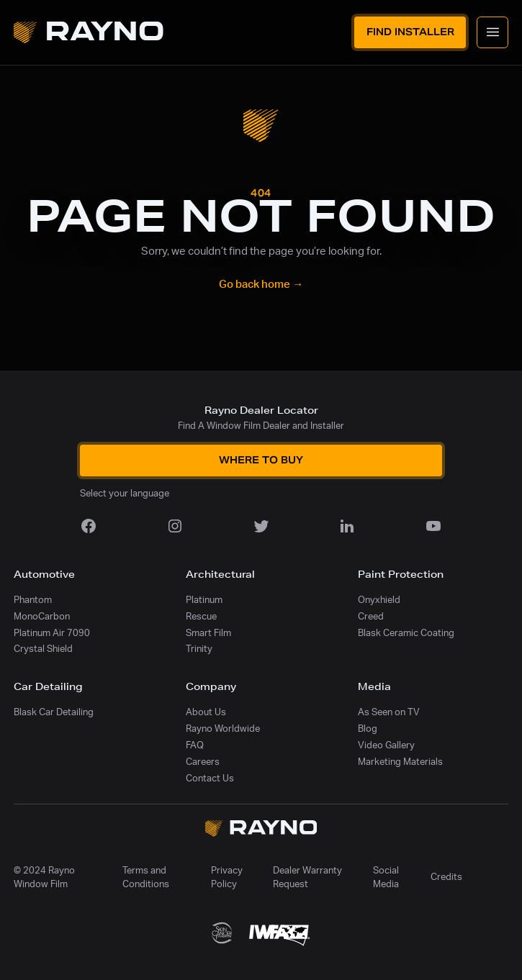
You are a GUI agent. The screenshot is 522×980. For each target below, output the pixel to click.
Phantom (33, 600)
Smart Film (208, 633)
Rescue (201, 617)
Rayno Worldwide (223, 729)
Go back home (261, 285)
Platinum (204, 600)
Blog (368, 729)
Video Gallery (386, 745)
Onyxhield (379, 600)
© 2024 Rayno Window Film (44, 877)
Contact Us (210, 779)
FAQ (195, 745)
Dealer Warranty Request (307, 877)
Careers (203, 762)
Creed (371, 617)
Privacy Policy (227, 877)
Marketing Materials (400, 762)
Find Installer (410, 32)
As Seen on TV (389, 712)
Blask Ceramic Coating (406, 633)
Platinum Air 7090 (52, 633)
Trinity (199, 649)
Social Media (386, 877)
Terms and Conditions (146, 877)
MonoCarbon (42, 617)
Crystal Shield (43, 649)
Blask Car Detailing (54, 712)
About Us (206, 712)
